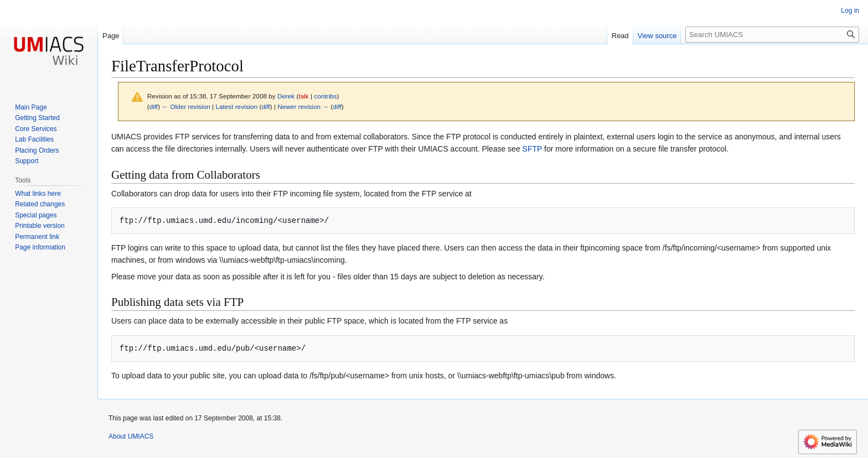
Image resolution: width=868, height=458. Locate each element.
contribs (325, 96)
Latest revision (236, 106)
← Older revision (186, 106)
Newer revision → (303, 106)
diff (154, 106)
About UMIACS (131, 436)
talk (303, 96)
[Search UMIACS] (772, 35)
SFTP (533, 149)
